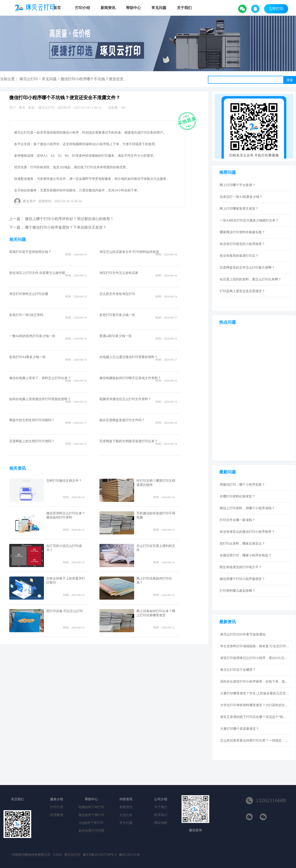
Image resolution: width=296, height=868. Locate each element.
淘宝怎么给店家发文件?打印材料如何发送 (129, 252)
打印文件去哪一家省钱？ (237, 520)
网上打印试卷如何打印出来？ (154, 581)
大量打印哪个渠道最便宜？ (240, 729)
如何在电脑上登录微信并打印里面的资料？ (40, 399)
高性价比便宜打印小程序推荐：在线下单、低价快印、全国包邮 (255, 682)
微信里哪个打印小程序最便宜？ (242, 579)
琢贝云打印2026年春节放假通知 (243, 634)
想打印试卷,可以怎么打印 (65, 611)
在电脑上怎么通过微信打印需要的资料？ (129, 357)
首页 (57, 8)
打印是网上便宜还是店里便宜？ (242, 291)
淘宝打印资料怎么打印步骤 (29, 294)
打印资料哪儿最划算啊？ (237, 591)
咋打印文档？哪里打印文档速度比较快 (156, 483)
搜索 (290, 80)
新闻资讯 (108, 8)
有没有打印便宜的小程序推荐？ (242, 244)
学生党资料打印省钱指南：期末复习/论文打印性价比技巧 (255, 646)
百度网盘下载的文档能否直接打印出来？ (129, 441)
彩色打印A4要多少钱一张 (27, 357)
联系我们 (161, 815)
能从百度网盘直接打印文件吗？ (122, 420)
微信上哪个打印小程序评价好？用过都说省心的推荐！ (69, 219)
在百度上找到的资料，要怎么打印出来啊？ (250, 279)
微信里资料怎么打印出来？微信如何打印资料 (66, 515)
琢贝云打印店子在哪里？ (238, 670)
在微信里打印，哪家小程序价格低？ (246, 555)
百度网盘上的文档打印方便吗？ (32, 441)
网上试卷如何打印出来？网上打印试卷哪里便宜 (156, 613)
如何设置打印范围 (91, 831)
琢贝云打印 (29, 79)
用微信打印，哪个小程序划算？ (242, 485)
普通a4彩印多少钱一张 (116, 336)
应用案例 (57, 815)
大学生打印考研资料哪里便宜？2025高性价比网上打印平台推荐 (255, 705)
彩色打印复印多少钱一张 (117, 315)
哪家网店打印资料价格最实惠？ (242, 232)
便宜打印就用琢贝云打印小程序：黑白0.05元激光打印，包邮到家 (255, 658)
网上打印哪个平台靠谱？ (237, 185)
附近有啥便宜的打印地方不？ (241, 567)
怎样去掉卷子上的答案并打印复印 (66, 581)
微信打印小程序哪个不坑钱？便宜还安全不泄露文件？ (105, 79)
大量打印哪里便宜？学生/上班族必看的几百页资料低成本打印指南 (255, 693)
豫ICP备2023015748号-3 (100, 855)
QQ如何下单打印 (91, 823)
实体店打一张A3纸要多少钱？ (241, 197)
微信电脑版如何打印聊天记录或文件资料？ (130, 378)
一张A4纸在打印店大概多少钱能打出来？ (249, 220)
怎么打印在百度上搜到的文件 (156, 548)
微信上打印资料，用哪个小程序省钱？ (247, 508)
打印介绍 (83, 8)
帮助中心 (133, 8)
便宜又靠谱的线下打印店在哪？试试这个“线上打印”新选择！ (255, 717)
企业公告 (126, 815)
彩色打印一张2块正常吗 (26, 315)
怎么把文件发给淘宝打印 (117, 294)
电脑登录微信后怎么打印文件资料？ (125, 399)
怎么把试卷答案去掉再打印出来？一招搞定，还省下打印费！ (255, 741)
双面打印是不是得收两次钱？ (30, 252)
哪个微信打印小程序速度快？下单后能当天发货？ (66, 227)
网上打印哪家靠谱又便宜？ (239, 209)
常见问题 (159, 8)
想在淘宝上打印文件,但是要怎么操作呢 (37, 273)
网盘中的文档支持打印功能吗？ (32, 420)
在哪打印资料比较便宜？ (237, 496)
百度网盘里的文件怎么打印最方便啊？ (247, 268)
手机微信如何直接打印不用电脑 (156, 515)
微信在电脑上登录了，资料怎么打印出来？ (40, 378)
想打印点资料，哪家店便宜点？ (242, 544)
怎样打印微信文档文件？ (64, 481)
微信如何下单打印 (91, 815)
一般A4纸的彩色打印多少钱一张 (32, 336)
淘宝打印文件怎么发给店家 (119, 273)
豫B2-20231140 (129, 855)
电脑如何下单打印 (91, 807)
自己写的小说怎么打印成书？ (64, 548)
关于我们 (184, 8)
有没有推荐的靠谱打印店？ (239, 256)
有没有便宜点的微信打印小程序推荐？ (247, 532)
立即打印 (276, 9)
